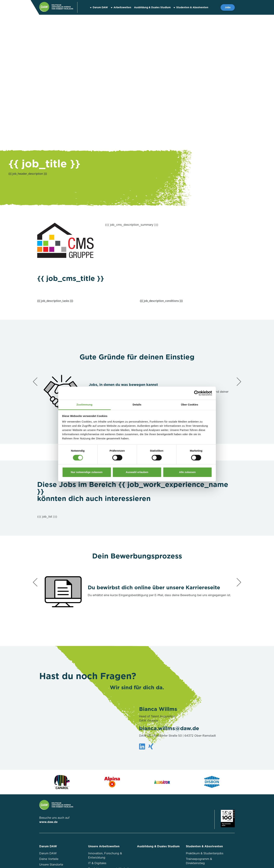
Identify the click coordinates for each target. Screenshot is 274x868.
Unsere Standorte (51, 865)
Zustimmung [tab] (85, 405)
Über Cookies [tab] (190, 405)
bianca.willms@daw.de (169, 728)
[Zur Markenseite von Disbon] (212, 782)
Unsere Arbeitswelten (104, 846)
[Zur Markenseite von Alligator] (162, 782)
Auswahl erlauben (137, 472)
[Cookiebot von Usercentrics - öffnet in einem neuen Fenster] (197, 393)
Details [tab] (137, 405)
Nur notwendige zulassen (87, 472)
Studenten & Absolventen (192, 7)
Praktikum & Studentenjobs (205, 853)
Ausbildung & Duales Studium (152, 7)
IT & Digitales (97, 863)
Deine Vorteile (49, 859)
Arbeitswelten (122, 7)
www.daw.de (48, 822)
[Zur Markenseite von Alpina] (112, 782)
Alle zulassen (187, 472)
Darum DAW (100, 7)
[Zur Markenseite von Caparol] (62, 782)
